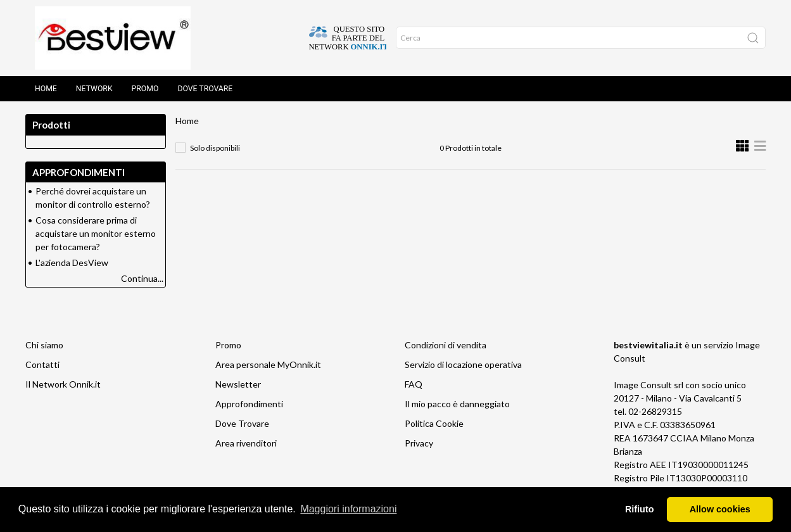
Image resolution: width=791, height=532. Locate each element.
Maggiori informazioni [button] (348, 509)
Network (94, 89)
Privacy (419, 443)
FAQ (414, 384)
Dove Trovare (242, 423)
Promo (145, 89)
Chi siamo (44, 345)
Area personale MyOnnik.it (268, 364)
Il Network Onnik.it (63, 384)
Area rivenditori (246, 443)
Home (46, 89)
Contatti (42, 364)
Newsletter (238, 384)
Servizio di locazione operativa (463, 364)
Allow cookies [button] (720, 509)
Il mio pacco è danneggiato (457, 404)
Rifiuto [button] (640, 509)
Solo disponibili (215, 148)
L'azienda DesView (72, 263)
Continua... (142, 278)
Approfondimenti (249, 404)
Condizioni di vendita (446, 345)
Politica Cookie (434, 423)
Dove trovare (205, 89)
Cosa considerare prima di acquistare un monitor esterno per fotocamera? (96, 233)
